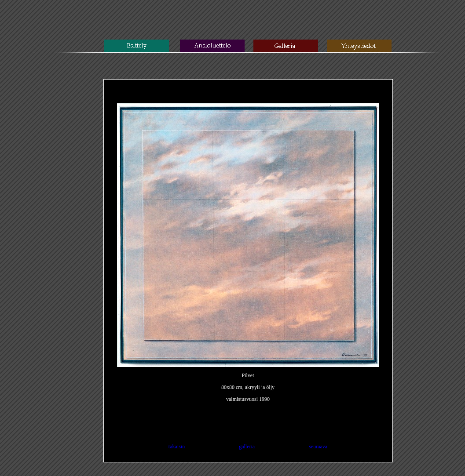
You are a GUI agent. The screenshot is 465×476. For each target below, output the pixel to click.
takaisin (177, 447)
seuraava (318, 447)
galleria (247, 447)
